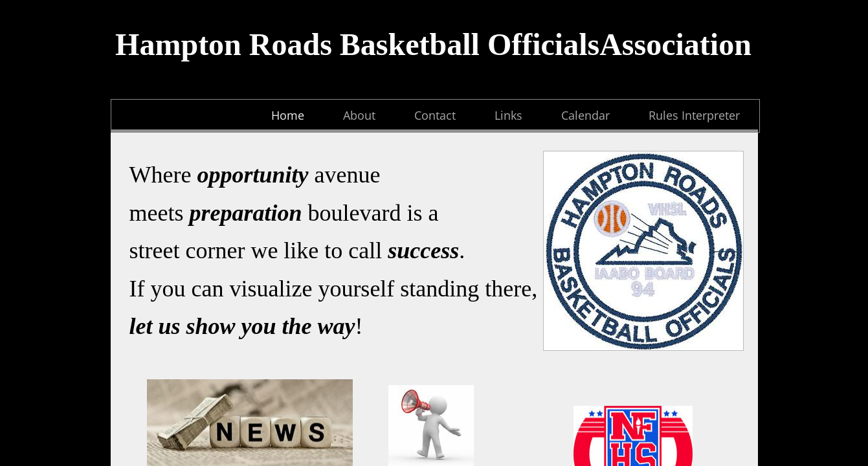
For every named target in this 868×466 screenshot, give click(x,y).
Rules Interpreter (694, 115)
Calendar (585, 115)
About (359, 115)
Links (508, 115)
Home (288, 115)
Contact (435, 115)
